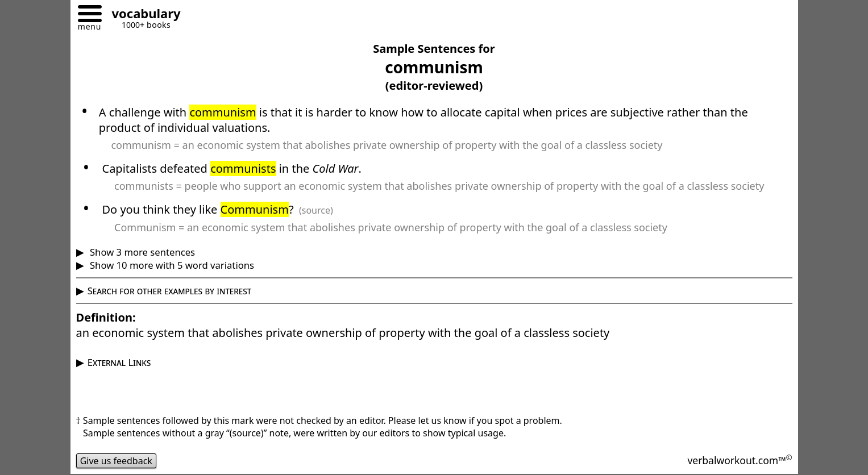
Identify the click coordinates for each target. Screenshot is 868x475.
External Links (119, 362)
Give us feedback (117, 461)
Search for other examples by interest (170, 291)
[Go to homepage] (142, 15)
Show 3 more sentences (141, 252)
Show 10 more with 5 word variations (171, 265)
